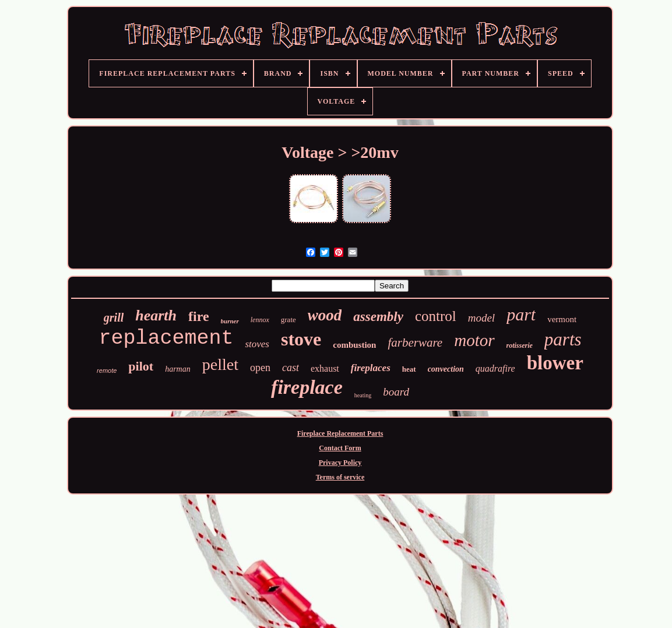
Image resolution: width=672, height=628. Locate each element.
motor (474, 340)
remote (107, 371)
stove (301, 339)
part (521, 314)
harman (178, 369)
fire (199, 316)
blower (555, 363)
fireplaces (371, 368)
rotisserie (520, 345)
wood (325, 315)
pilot (141, 366)
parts (563, 339)
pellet (220, 364)
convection (446, 369)
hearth (156, 315)
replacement (166, 338)
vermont (562, 319)
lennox (260, 320)
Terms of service (340, 477)
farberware (415, 343)
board (396, 392)
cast (291, 368)
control (436, 316)
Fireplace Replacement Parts (340, 433)
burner (230, 321)
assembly (378, 317)
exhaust (325, 368)
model (481, 318)
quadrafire (495, 368)
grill (114, 317)
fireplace (307, 387)
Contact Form (340, 448)
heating (363, 395)
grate (288, 320)
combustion (354, 345)
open (260, 368)
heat (409, 369)
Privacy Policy (340, 463)
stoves (257, 344)
